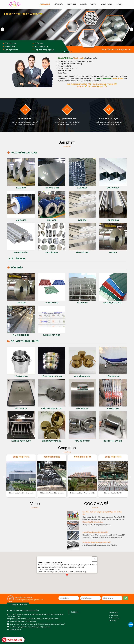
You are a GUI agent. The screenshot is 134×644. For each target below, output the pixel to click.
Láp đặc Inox (113, 220)
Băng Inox (21, 188)
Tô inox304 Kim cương (52, 376)
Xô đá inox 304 (21, 376)
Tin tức (83, 4)
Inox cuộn (52, 220)
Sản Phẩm (71, 4)
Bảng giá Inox (82, 252)
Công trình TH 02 (52, 457)
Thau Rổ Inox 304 (82, 441)
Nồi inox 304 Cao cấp (113, 441)
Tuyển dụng (114, 618)
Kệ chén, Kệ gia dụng (21, 441)
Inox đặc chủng (21, 252)
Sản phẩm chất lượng (109, 119)
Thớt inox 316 (21, 409)
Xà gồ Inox (82, 188)
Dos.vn (19, 630)
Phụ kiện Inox (52, 252)
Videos (94, 4)
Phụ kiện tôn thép (21, 335)
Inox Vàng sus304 (82, 376)
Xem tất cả (67, 146)
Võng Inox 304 (113, 376)
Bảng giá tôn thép (52, 335)
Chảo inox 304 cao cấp (52, 409)
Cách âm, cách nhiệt (113, 303)
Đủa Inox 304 (113, 409)
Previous (4, 477)
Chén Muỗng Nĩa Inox (52, 441)
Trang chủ (45, 4)
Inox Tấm (82, 220)
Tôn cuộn (21, 303)
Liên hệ (119, 4)
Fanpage (75, 612)
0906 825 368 (15, 640)
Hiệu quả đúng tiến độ (67, 119)
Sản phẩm (114, 612)
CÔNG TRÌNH (107, 4)
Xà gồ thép (82, 303)
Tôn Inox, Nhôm (52, 188)
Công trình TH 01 (21, 457)
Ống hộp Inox (113, 188)
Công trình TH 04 (113, 457)
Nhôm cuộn (21, 220)
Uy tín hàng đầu (25, 119)
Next (130, 477)
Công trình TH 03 (82, 457)
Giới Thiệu (58, 4)
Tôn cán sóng (52, 303)
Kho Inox (113, 252)
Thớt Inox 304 (82, 409)
